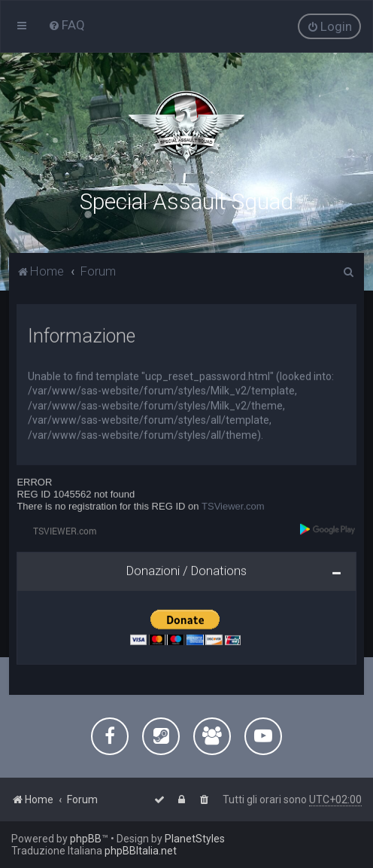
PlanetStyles (195, 839)
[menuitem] (67, 25)
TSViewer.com (233, 505)
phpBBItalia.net (141, 851)
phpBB (86, 839)
